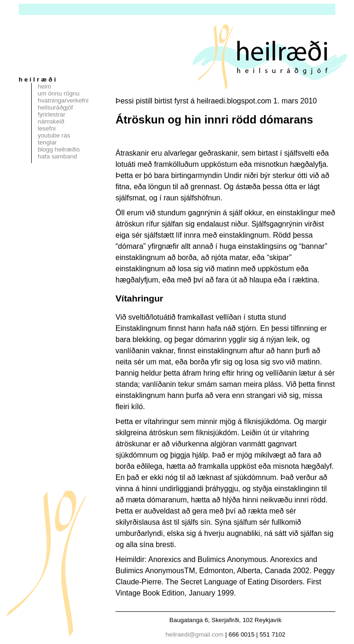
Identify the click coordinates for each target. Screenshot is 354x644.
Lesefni (47, 128)
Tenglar (47, 142)
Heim (44, 86)
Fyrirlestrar (51, 114)
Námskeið (51, 121)
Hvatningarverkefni (63, 100)
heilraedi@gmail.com (194, 634)
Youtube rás (54, 135)
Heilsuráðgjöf (55, 107)
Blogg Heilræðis (59, 149)
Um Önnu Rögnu (59, 93)
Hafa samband (57, 156)
